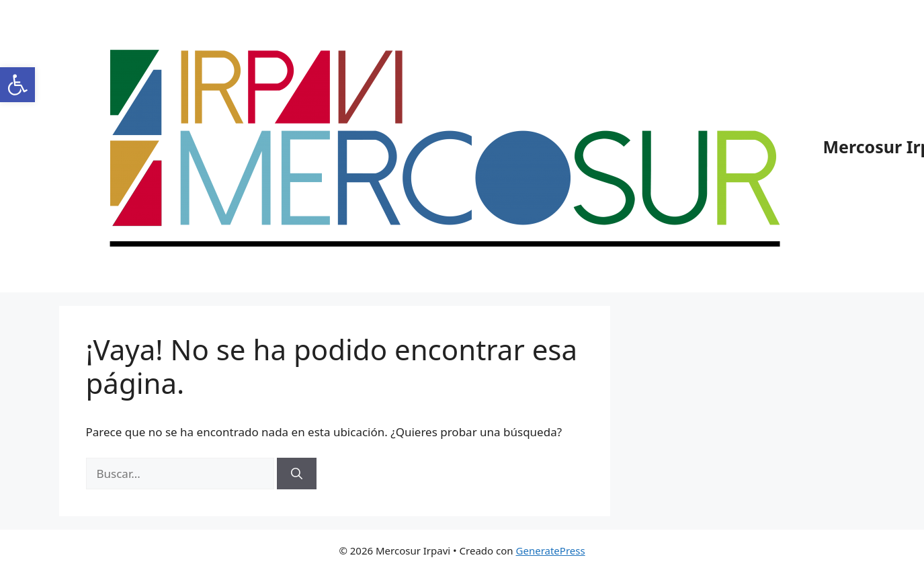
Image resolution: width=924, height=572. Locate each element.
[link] (17, 85)
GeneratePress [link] (551, 550)
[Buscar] (297, 474)
